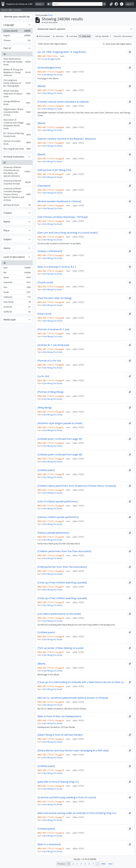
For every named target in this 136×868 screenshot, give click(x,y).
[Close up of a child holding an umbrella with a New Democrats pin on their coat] (82, 682)
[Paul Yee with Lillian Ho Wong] (55, 298)
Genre (7, 248)
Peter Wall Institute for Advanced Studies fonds (17, 62)
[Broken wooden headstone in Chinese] (59, 201)
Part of (7, 48)
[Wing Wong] (45, 408)
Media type (10, 320)
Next (111, 864)
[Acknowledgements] (49, 68)
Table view (85, 36)
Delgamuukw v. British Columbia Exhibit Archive (17, 112)
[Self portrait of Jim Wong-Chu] (54, 170)
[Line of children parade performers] (58, 501)
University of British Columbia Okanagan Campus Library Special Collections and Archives (17, 194)
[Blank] (41, 86)
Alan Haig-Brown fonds (17, 149)
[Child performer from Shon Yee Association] (62, 567)
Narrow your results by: (17, 17)
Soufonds (17, 307)
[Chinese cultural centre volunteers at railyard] (63, 102)
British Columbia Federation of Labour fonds (17, 94)
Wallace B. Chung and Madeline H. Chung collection (17, 72)
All (5, 54)
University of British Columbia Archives (17, 182)
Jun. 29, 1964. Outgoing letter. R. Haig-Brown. (62, 52)
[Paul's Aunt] (44, 314)
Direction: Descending (123, 36)
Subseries (17, 283)
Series (17, 278)
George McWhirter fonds (17, 103)
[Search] (77, 4)
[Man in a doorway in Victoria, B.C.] (57, 267)
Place (6, 230)
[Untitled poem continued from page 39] (60, 439)
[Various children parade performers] (58, 517)
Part (17, 288)
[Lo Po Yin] (43, 376)
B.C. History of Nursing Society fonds (17, 135)
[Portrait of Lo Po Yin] (49, 361)
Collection (17, 298)
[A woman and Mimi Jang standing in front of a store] (67, 797)
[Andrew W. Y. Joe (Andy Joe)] (53, 345)
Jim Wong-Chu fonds (53, 75)
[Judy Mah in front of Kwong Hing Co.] (58, 782)
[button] (111, 4)
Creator (8, 213)
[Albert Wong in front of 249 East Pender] (60, 735)
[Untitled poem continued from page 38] (60, 455)
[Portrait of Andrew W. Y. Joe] (53, 329)
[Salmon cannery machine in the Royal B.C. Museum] (67, 139)
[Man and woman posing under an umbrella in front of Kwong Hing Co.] (77, 813)
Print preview (43, 36)
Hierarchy (58, 36)
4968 (103, 864)
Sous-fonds (17, 302)
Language (9, 25)
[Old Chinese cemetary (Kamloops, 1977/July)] (63, 217)
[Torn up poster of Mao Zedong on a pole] (60, 648)
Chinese (17, 41)
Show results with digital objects (117, 44)
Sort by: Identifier (102, 36)
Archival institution (14, 157)
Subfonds (17, 312)
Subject (8, 239)
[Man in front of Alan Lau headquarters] (59, 716)
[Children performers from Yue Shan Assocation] (64, 551)
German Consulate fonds (17, 142)
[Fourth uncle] (45, 282)
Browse (39, 4)
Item (17, 268)
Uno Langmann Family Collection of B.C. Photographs (17, 83)
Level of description (14, 257)
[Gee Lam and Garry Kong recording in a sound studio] (68, 233)
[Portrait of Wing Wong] (50, 392)
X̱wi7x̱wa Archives (17, 205)
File (17, 273)
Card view (72, 36)
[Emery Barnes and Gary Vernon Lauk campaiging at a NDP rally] (73, 750)
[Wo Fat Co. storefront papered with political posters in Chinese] (73, 698)
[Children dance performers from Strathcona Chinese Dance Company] (77, 486)
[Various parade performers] (53, 533)
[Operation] (44, 186)
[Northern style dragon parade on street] (60, 423)
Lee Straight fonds (52, 59)
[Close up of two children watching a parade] (62, 583)
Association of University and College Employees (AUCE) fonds (17, 124)
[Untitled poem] (46, 470)
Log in (129, 4)
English (17, 36)
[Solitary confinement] (50, 251)
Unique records (17, 31)
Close (50, 15)
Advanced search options (51, 29)
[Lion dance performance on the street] (59, 614)
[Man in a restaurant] (49, 844)
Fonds (17, 293)
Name (7, 222)
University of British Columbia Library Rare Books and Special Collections (17, 172)
